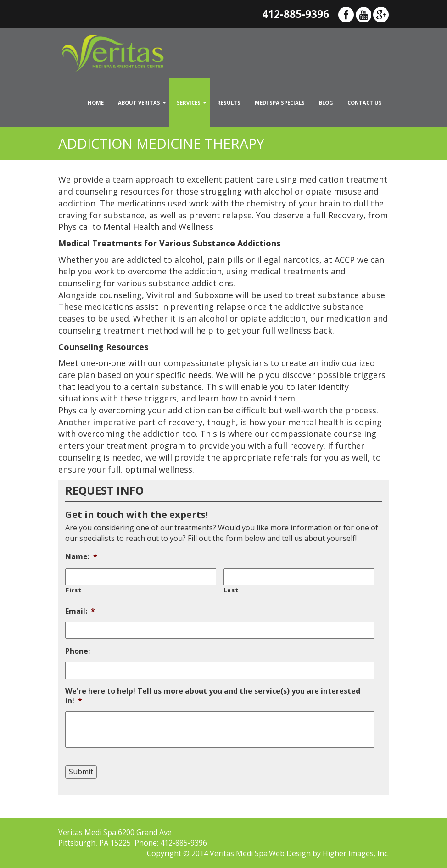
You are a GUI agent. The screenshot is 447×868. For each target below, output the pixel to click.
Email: (80, 611)
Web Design (290, 853)
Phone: (78, 651)
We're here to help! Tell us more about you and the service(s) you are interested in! (213, 696)
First (73, 590)
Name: (81, 557)
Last (231, 590)
